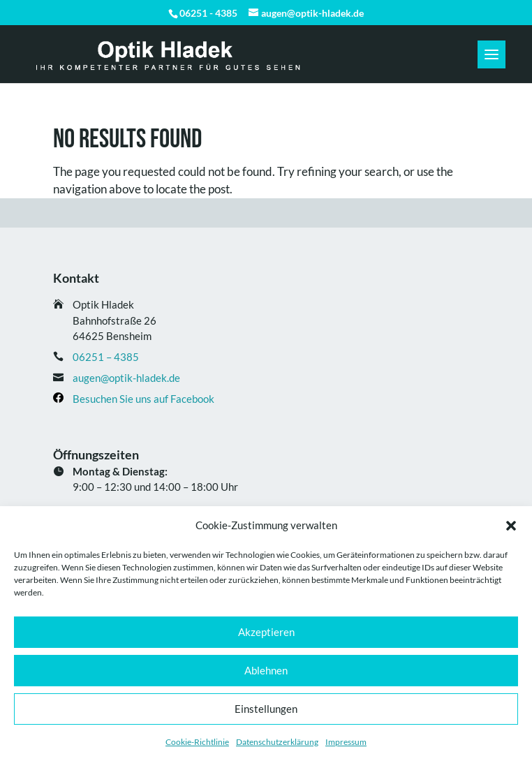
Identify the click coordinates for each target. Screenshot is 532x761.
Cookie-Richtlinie (197, 742)
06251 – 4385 (106, 357)
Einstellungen (266, 709)
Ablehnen (266, 670)
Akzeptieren (266, 632)
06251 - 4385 (208, 13)
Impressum (346, 742)
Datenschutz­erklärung (277, 742)
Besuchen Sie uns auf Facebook (143, 399)
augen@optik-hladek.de (126, 378)
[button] (511, 526)
